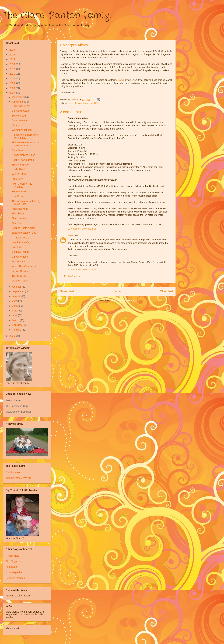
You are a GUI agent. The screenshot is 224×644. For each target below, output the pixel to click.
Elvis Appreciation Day (24, 233)
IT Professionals (20, 238)
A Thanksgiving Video (23, 155)
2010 (13, 78)
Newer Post (67, 291)
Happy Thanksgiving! (23, 160)
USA (97, 103)
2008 (13, 88)
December (18, 97)
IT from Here (12, 556)
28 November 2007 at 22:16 (82, 229)
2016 (13, 50)
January (17, 330)
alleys (119, 80)
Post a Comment (73, 276)
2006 (13, 336)
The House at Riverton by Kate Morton (26, 144)
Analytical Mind (20, 209)
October (17, 287)
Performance (19, 191)
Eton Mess (17, 125)
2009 (13, 83)
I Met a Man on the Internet (22, 185)
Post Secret (12, 567)
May (15, 311)
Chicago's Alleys (21, 111)
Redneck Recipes (15, 578)
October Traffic (20, 281)
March (16, 320)
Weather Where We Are (18, 478)
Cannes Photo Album (23, 228)
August (16, 296)
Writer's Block (19, 174)
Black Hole (18, 223)
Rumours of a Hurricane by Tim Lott (25, 136)
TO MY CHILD (20, 276)
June (15, 306)
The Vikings (18, 214)
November (18, 102)
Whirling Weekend (22, 130)
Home (117, 291)
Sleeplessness (20, 218)
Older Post (166, 291)
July (15, 301)
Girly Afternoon (20, 257)
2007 (13, 93)
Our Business (13, 472)
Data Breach (19, 150)
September (19, 291)
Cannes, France (20, 252)
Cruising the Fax (21, 106)
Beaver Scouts (20, 271)
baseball (72, 103)
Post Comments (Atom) (123, 300)
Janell (71, 235)
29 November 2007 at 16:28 (82, 270)
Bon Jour (17, 247)
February (17, 325)
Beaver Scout (19, 116)
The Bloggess (13, 561)
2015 (13, 55)
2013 (13, 64)
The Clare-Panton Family (56, 15)
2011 (13, 74)
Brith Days (17, 179)
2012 (13, 69)
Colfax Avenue (20, 120)
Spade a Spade (20, 165)
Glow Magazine (14, 572)
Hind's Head (18, 169)
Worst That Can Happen (25, 266)
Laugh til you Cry (21, 242)
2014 (13, 59)
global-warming (85, 103)
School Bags (19, 261)
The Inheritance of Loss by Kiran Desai (26, 203)
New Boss (17, 196)
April (15, 315)
